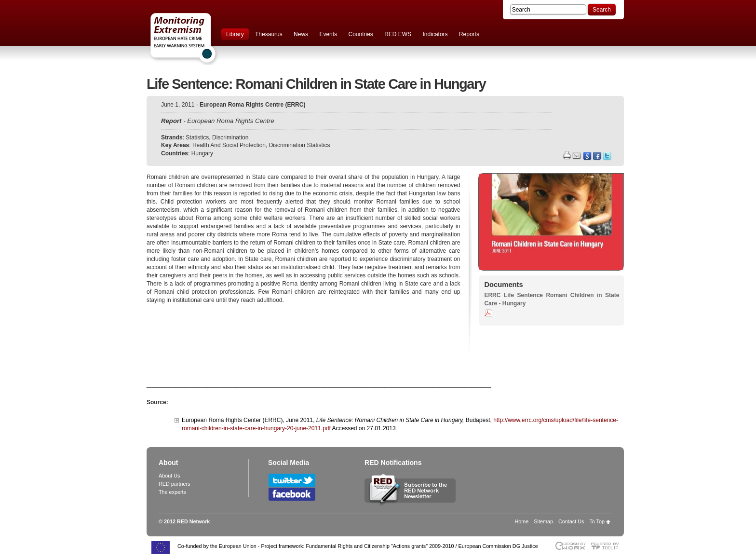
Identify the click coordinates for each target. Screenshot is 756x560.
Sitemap (543, 521)
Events (328, 34)
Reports (469, 34)
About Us (169, 476)
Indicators (435, 34)
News (301, 34)
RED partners (174, 484)
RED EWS (398, 34)
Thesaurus (269, 34)
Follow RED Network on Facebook (292, 494)
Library (235, 34)
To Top (597, 521)
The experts (172, 492)
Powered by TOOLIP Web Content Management (607, 546)
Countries (360, 34)
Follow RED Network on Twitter (292, 480)
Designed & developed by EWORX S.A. (570, 546)
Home (522, 521)
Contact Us (571, 521)
